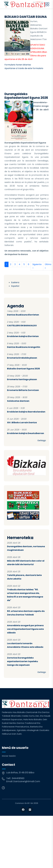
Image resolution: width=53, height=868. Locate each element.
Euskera (15, 282)
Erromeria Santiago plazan (22, 379)
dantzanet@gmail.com (27, 781)
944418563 (18, 778)
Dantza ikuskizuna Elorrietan (23, 315)
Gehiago (42, 440)
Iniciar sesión (9, 756)
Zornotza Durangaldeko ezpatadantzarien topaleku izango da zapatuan (23, 661)
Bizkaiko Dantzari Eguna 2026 (23, 369)
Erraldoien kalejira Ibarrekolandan (26, 412)
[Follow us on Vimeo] (30, 810)
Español (15, 286)
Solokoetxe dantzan (18, 401)
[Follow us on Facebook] (23, 810)
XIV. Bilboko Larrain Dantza (22, 423)
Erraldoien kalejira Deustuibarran (26, 433)
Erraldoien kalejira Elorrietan (23, 336)
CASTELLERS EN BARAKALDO (22, 326)
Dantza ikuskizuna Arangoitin (24, 347)
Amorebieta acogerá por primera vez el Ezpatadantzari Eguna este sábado (25, 629)
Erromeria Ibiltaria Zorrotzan (23, 390)
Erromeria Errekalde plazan (22, 358)
